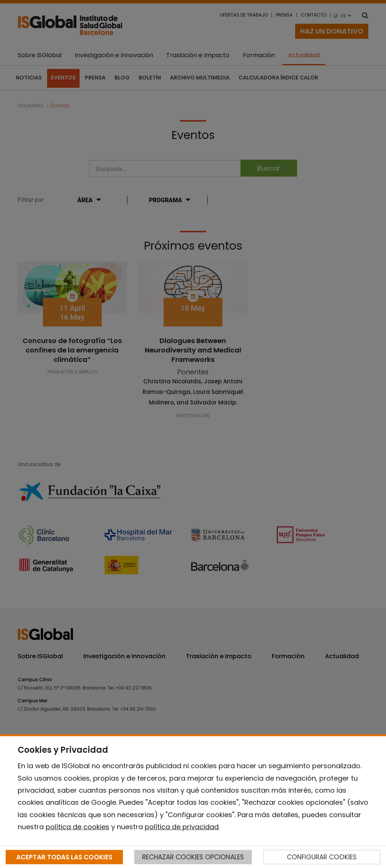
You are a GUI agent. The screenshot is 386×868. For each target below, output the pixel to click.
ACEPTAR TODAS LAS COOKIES (64, 857)
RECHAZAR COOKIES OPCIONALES (193, 857)
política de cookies (77, 827)
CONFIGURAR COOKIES (322, 857)
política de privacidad (182, 827)
